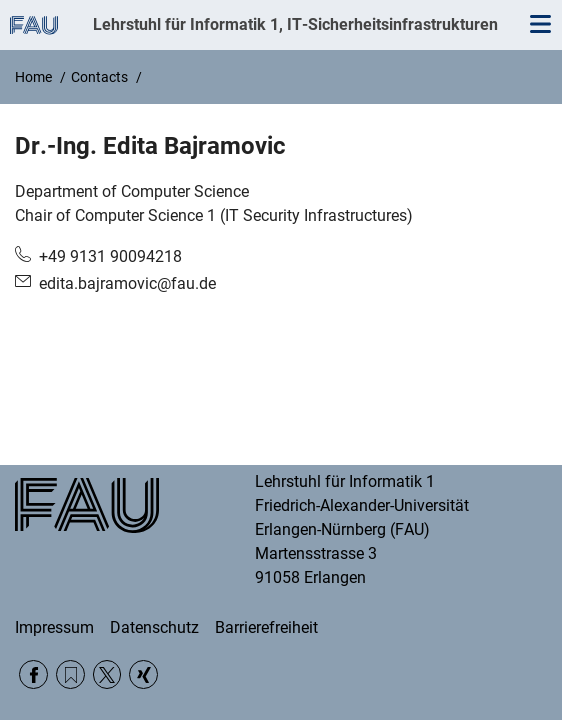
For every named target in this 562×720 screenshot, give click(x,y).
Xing (143, 674)
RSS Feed (70, 674)
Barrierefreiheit (266, 627)
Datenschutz (154, 627)
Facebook (33, 674)
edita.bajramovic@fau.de (127, 283)
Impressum (54, 627)
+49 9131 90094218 (110, 256)
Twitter (107, 674)
